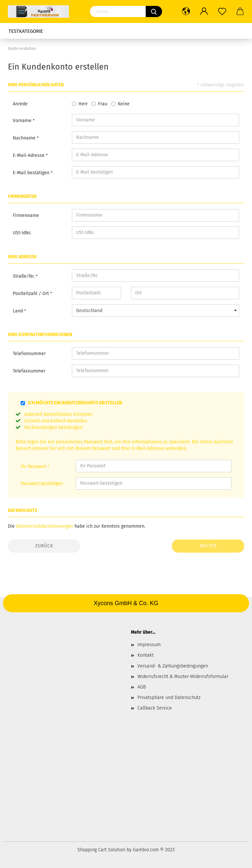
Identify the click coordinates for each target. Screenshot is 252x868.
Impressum (149, 645)
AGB (142, 687)
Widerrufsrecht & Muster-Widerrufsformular (183, 677)
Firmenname (26, 215)
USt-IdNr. (22, 233)
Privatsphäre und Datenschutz (169, 698)
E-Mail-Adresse (29, 155)
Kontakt (146, 655)
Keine (124, 104)
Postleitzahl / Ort (31, 294)
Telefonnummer (29, 354)
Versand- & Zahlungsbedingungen (173, 666)
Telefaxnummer (29, 371)
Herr (83, 104)
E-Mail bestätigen (32, 173)
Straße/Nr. (24, 276)
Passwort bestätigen (42, 484)
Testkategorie (26, 31)
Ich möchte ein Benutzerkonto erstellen (75, 403)
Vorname (23, 121)
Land (19, 311)
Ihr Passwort (34, 466)
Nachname (25, 138)
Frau (103, 104)
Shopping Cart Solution (101, 850)
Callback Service (155, 708)
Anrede (20, 104)
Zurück (44, 546)
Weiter (208, 546)
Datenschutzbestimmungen (45, 526)
